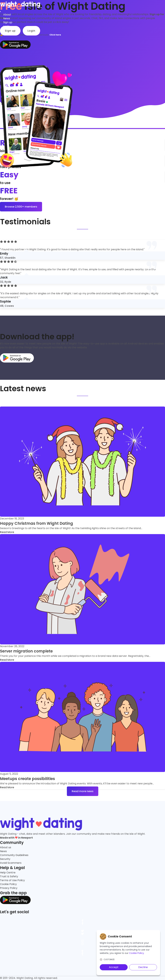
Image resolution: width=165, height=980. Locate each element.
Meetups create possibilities (27, 779)
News (3, 851)
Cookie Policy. (137, 953)
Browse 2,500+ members (21, 207)
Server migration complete (26, 651)
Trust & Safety (9, 876)
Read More (7, 532)
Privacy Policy (9, 888)
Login (6, 26)
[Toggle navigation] (41, 8)
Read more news (83, 791)
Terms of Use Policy (12, 880)
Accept (114, 967)
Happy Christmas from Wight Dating (36, 523)
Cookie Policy (8, 884)
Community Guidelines (14, 855)
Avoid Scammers (11, 863)
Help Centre (8, 873)
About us (6, 847)
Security (5, 859)
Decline (143, 967)
